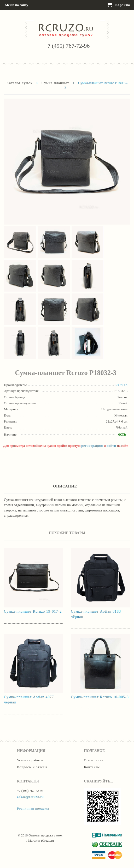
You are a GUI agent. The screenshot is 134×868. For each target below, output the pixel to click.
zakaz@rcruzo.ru (30, 797)
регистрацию (92, 446)
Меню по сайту (16, 5)
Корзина (119, 5)
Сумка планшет (55, 83)
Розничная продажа (33, 809)
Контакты (92, 767)
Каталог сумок (20, 83)
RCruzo (121, 385)
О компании (94, 760)
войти (111, 446)
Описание (65, 486)
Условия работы (30, 760)
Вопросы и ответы (32, 767)
